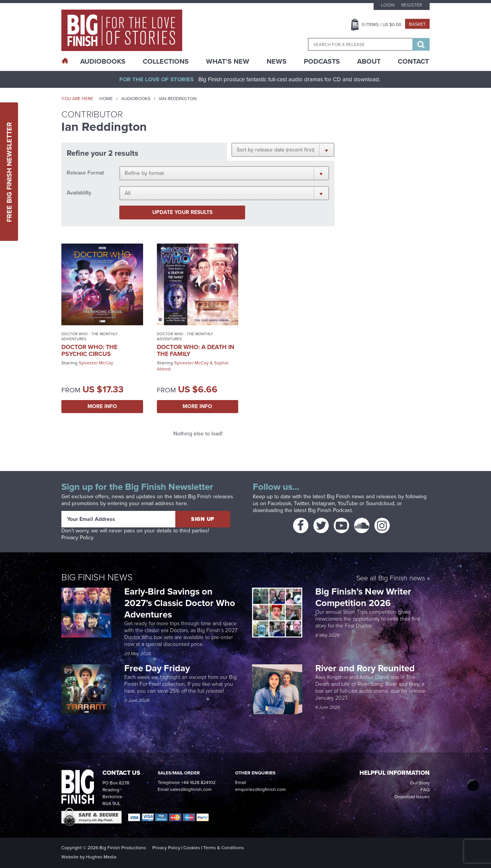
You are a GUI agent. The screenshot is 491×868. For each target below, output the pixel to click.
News (277, 61)
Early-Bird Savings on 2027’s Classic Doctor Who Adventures (180, 603)
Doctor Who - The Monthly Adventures (89, 336)
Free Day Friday (157, 668)
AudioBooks (103, 61)
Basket (417, 24)
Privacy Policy (77, 538)
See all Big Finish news (391, 579)
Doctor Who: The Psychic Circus (89, 350)
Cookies (192, 848)
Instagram (323, 503)
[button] (283, 150)
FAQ (425, 790)
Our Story (420, 783)
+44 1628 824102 (198, 782)
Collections (166, 61)
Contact (413, 61)
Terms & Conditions (224, 848)
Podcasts (322, 61)
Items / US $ (381, 25)
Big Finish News (97, 577)
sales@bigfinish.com (191, 789)
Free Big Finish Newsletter (9, 172)
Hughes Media (101, 857)
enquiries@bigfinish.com (260, 789)
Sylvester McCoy (96, 363)
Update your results (182, 212)
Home (106, 99)
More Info (102, 406)
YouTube (348, 503)
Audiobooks (136, 99)
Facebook (279, 503)
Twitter (302, 503)
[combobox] (360, 44)
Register (412, 5)
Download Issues (412, 797)
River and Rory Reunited (365, 668)
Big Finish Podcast (330, 510)
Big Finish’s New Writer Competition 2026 (363, 597)
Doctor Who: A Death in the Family (196, 350)
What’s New (228, 61)
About (369, 61)
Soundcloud (380, 503)
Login (388, 5)
